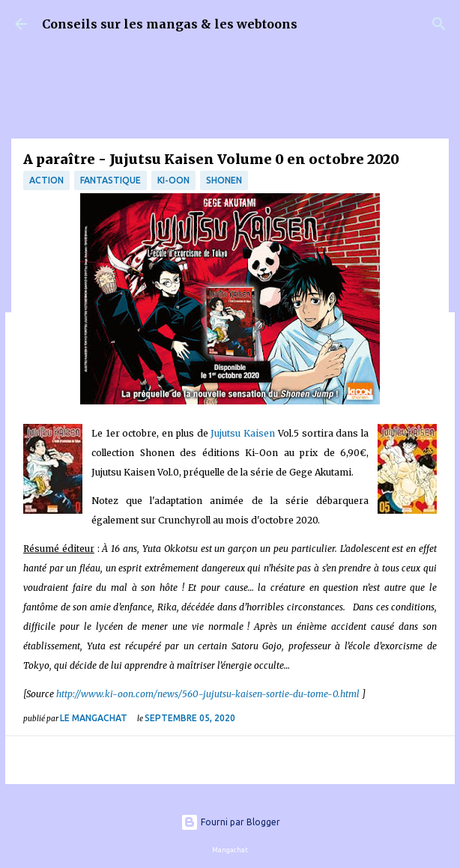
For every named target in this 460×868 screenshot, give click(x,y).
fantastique (111, 180)
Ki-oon (173, 180)
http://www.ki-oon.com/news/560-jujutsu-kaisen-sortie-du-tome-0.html (209, 694)
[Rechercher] (439, 24)
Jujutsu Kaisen (243, 433)
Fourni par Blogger (230, 822)
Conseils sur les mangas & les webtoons (170, 24)
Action (46, 180)
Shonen (224, 180)
